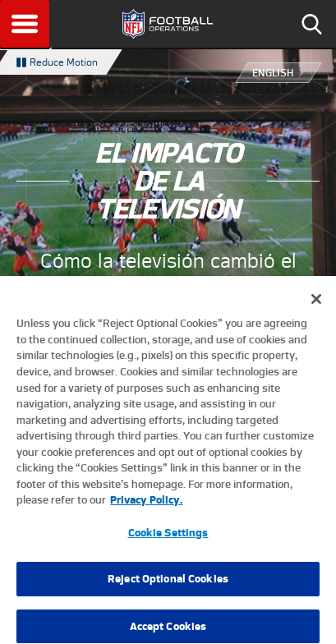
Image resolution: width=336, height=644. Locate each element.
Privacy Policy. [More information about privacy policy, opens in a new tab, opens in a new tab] (146, 506)
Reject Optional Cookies (168, 585)
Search (311, 24)
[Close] (316, 306)
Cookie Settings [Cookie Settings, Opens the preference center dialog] (168, 538)
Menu (25, 24)
